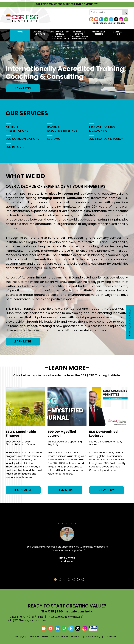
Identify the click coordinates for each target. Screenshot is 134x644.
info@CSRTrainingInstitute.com (27, 621)
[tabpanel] (67, 542)
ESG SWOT (55, 139)
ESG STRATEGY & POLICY (106, 139)
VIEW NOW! (107, 490)
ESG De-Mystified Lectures (104, 434)
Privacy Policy (93, 637)
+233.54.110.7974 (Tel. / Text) (26, 617)
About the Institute (40, 33)
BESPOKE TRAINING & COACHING (102, 129)
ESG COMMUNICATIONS (23, 139)
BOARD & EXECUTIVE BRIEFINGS (63, 129)
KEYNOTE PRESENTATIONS (17, 129)
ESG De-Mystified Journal (62, 434)
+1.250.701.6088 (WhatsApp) (67, 617)
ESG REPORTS (15, 147)
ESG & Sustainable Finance (21, 434)
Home (20, 32)
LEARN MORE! (23, 88)
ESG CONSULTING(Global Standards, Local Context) (59, 35)
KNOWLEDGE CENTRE (99, 33)
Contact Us (118, 33)
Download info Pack (130, 322)
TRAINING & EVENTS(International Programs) (79, 35)
